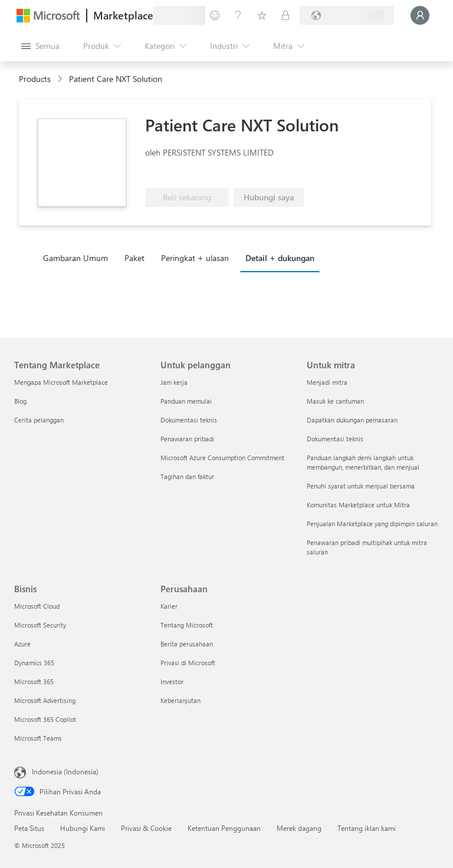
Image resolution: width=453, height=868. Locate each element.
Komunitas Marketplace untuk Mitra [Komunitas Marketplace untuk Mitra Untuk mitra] (358, 505)
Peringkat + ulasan (195, 258)
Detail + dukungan (280, 258)
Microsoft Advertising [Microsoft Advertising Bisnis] (45, 700)
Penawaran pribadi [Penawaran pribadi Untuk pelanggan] (187, 439)
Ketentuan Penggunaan (224, 828)
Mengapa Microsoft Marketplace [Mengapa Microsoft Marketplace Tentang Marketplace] (61, 382)
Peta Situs (29, 828)
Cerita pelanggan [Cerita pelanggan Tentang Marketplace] (39, 420)
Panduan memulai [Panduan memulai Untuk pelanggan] (186, 401)
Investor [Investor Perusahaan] (172, 681)
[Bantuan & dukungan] (238, 15)
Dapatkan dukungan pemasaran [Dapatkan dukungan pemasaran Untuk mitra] (352, 420)
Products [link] (35, 79)
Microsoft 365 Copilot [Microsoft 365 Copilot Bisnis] (45, 719)
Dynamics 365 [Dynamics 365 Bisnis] (34, 663)
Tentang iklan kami (367, 828)
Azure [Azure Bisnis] (22, 644)
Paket (134, 258)
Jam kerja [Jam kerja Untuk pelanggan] (174, 382)
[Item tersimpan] (262, 15)
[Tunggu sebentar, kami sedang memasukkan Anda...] (420, 15)
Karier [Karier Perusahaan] (169, 606)
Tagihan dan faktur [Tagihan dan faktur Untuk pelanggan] (187, 476)
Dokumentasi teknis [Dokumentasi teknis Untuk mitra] (335, 439)
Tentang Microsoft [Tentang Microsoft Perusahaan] (187, 625)
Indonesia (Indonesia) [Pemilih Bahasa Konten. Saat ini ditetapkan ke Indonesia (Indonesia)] (65, 771)
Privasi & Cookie (146, 828)
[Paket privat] (285, 15)
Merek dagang (299, 828)
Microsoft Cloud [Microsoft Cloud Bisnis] (37, 606)
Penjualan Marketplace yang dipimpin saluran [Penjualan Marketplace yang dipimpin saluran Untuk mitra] (372, 524)
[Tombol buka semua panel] (40, 46)
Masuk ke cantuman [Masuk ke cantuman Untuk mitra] (335, 401)
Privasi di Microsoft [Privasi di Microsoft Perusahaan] (188, 663)
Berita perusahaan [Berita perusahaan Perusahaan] (187, 644)
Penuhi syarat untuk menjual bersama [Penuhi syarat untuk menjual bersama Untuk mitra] (361, 486)
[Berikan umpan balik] (215, 15)
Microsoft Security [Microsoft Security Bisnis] (40, 625)
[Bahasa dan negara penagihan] (347, 15)
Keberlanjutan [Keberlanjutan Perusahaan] (180, 700)
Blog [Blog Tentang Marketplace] (20, 401)
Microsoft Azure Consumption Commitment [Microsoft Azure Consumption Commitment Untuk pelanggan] (222, 458)
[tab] (78, 258)
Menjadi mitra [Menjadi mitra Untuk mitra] (327, 382)
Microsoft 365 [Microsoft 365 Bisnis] (34, 681)
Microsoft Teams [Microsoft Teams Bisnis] (38, 738)
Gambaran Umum (75, 258)
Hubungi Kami (83, 828)
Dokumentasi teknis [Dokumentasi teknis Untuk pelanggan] (189, 420)
